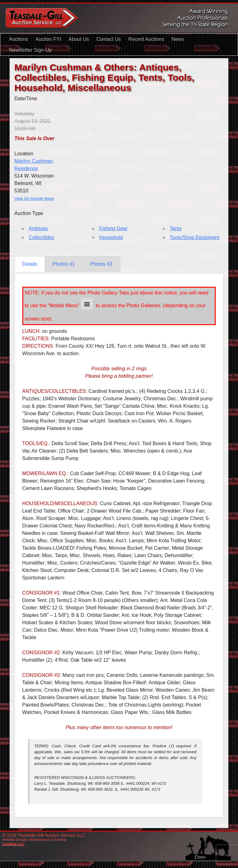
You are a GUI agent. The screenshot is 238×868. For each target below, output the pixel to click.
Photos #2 (101, 264)
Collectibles (42, 237)
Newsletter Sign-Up (30, 50)
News (178, 39)
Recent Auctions (146, 39)
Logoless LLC (13, 844)
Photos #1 (64, 264)
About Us (79, 39)
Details (30, 264)
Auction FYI (48, 39)
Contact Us (109, 39)
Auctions (18, 39)
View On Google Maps (34, 198)
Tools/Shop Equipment (195, 237)
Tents (176, 228)
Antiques (38, 228)
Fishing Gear (113, 228)
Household (111, 237)
